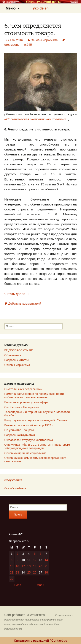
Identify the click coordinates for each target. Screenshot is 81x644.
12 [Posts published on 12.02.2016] (35, 560)
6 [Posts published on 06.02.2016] (40, 554)
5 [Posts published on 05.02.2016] (35, 554)
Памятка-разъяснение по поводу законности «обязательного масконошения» (34, 396)
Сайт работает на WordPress (25, 615)
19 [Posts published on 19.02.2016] (35, 566)
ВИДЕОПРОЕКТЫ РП (19, 350)
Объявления (13, 355)
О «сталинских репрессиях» (23, 389)
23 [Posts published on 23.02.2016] (17, 572)
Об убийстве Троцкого (19, 430)
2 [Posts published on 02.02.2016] (17, 554)
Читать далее (17, 294)
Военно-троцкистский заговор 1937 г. (29, 425)
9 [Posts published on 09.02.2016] (17, 560)
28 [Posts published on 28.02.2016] (46, 572)
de (42, 8)
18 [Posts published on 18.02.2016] (29, 566)
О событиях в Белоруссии (22, 407)
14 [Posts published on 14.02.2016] (46, 560)
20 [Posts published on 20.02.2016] (41, 566)
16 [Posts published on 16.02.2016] (17, 566)
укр (36, 8)
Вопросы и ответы (16, 360)
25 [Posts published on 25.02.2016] (29, 572)
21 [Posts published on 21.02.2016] (46, 566)
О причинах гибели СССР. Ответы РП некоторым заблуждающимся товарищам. (37, 446)
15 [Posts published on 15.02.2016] (12, 566)
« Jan (17, 585)
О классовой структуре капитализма (29, 440)
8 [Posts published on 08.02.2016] (12, 560)
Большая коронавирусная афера (26, 402)
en (47, 8)
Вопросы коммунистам (20, 435)
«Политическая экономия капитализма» (36, 119)
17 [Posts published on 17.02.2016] (23, 566)
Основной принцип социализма (25, 453)
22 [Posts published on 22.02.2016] (12, 572)
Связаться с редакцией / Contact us (41, 641)
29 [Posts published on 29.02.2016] (12, 579)
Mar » (41, 585)
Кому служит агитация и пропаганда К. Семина (36, 420)
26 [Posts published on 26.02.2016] (35, 572)
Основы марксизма (44, 40)
